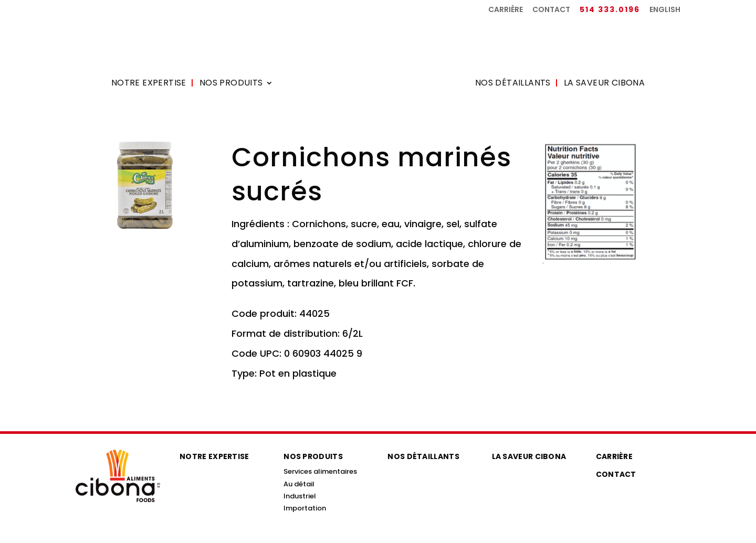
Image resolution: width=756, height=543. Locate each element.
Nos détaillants (513, 84)
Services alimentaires (320, 471)
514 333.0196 (610, 10)
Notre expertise (149, 84)
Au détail (299, 484)
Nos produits (231, 84)
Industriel (300, 496)
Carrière (506, 10)
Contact (551, 10)
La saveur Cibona (604, 84)
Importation (305, 508)
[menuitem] (665, 12)
